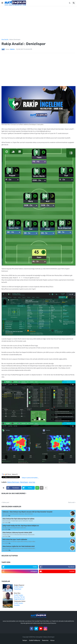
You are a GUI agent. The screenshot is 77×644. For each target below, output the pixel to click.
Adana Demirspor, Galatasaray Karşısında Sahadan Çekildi (17, 533)
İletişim (25, 640)
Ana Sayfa (5, 40)
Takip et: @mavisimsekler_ (30, 478)
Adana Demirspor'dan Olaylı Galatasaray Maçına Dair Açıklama (18, 519)
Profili (16, 587)
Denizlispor (24, 482)
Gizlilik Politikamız (35, 640)
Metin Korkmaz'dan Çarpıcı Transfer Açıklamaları (15, 539)
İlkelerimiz (45, 640)
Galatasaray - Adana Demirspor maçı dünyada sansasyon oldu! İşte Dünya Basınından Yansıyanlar (27, 512)
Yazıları (21, 587)
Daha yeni (6, 502)
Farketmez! (18, 589)
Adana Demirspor (15, 40)
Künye (52, 640)
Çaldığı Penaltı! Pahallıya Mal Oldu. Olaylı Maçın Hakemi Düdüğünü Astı (21, 526)
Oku (9, 516)
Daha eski (71, 502)
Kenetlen (17, 605)
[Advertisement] (38, 22)
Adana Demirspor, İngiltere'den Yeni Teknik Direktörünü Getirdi (18, 546)
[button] (2, 3)
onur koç (32, 482)
